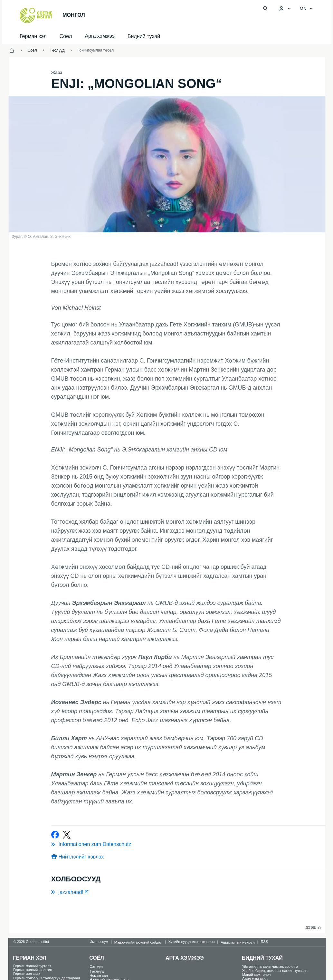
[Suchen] (265, 9)
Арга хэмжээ (185, 958)
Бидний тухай (144, 36)
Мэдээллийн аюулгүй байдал (138, 942)
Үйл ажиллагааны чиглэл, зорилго (270, 966)
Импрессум (99, 942)
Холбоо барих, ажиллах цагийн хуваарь (275, 971)
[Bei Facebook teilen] (55, 835)
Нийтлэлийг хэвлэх (81, 857)
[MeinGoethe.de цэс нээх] (285, 9)
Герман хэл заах (27, 974)
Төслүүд (97, 971)
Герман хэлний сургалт (32, 966)
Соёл (66, 36)
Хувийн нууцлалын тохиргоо (192, 942)
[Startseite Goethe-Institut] (36, 15)
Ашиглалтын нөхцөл (238, 942)
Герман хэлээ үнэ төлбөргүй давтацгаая (47, 978)
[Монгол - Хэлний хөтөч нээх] (306, 9)
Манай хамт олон (257, 975)
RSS (265, 942)
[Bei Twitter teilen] (67, 835)
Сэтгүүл (96, 966)
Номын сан (99, 975)
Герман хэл (33, 36)
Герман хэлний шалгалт (33, 970)
